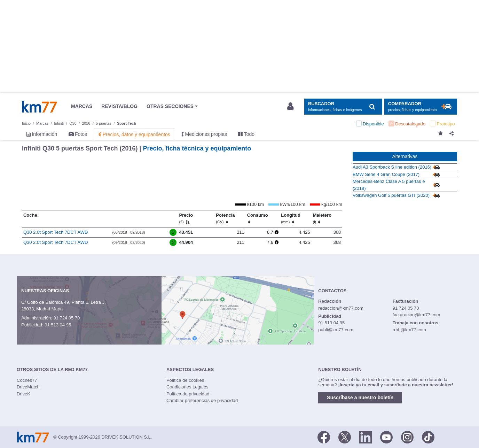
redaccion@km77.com (341, 308)
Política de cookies (185, 380)
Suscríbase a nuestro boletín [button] (360, 397)
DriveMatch (28, 387)
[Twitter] (345, 437)
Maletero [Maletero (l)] (322, 218)
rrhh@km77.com (409, 330)
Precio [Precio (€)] (186, 218)
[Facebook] (324, 437)
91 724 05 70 (66, 318)
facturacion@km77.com (417, 315)
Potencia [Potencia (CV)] (225, 218)
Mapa (57, 309)
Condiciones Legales (187, 387)
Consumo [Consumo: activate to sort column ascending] (258, 218)
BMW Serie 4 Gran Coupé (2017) (386, 174)
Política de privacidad (188, 394)
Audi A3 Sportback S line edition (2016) (392, 167)
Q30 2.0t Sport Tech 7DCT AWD (56, 232)
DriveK (23, 394)
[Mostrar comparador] (421, 107)
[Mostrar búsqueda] (343, 107)
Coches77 (27, 380)
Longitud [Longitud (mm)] (291, 218)
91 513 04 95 (58, 325)
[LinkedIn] (366, 437)
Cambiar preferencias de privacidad (202, 400)
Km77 (39, 107)
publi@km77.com (336, 330)
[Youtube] (386, 437)
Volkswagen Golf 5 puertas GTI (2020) (391, 195)
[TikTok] (428, 437)
